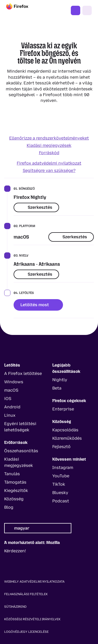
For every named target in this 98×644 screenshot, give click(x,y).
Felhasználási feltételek (26, 594)
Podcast (61, 501)
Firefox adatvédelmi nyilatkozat (49, 163)
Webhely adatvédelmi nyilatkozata (34, 582)
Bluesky (60, 493)
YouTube (61, 476)
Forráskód (49, 153)
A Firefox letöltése (23, 373)
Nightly (60, 380)
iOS (8, 399)
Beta (57, 388)
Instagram (63, 468)
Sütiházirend (15, 607)
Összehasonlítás (21, 451)
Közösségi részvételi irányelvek (32, 619)
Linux (10, 415)
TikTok (59, 484)
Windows (14, 382)
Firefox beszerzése (76, 10)
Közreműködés (67, 438)
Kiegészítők (16, 491)
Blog (9, 507)
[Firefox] (22, 10)
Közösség (14, 499)
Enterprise (63, 409)
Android (12, 407)
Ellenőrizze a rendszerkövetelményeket (49, 138)
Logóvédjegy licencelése (26, 632)
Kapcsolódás (65, 430)
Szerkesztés (36, 207)
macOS (11, 390)
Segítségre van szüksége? (49, 170)
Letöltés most (38, 305)
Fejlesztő (61, 447)
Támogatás (15, 482)
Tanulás (12, 474)
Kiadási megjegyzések (49, 145)
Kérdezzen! (15, 551)
